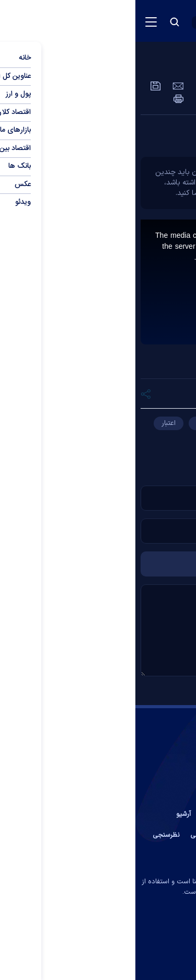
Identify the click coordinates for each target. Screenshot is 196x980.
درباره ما (111, 814)
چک (137, 423)
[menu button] (16, 22)
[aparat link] (108, 935)
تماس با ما (148, 814)
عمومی (146, 65)
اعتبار (33, 423)
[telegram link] (131, 935)
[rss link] (65, 935)
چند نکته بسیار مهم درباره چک (126, 136)
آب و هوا (111, 835)
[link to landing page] (134, 21)
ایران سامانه (77, 907)
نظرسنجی (31, 835)
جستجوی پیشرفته (98, 856)
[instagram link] (87, 935)
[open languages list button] (74, 22)
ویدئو (183, 65)
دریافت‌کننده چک (85, 423)
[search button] (39, 22)
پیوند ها (77, 814)
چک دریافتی (165, 440)
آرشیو (48, 814)
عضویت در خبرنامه (160, 835)
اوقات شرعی (72, 835)
